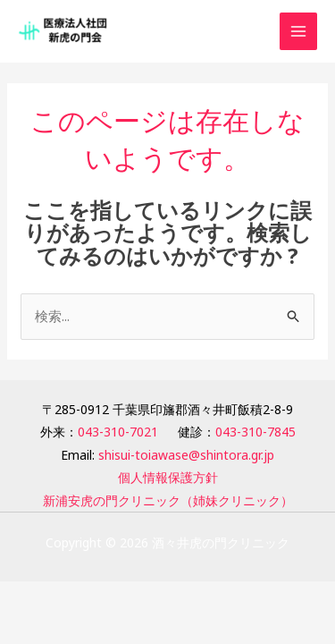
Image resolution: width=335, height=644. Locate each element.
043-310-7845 (255, 432)
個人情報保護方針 (168, 477)
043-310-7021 (118, 432)
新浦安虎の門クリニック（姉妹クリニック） (168, 500)
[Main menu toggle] (299, 32)
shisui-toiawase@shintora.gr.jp (186, 455)
